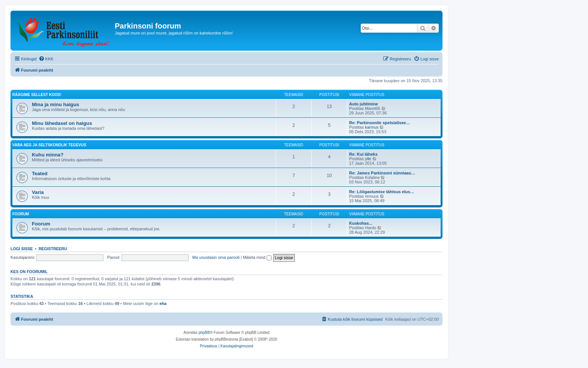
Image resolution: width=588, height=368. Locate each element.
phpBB (204, 333)
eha (163, 303)
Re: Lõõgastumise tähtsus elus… (382, 192)
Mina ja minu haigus (55, 104)
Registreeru (53, 249)
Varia (38, 192)
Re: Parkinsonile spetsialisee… (380, 123)
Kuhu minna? (48, 155)
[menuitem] (46, 59)
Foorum (21, 214)
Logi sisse (22, 249)
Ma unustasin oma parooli (216, 257)
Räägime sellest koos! (37, 95)
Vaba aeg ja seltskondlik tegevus (49, 145)
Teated (40, 173)
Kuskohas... (361, 223)
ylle (368, 159)
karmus (372, 127)
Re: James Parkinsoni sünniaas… (382, 173)
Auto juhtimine (364, 104)
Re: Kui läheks (363, 154)
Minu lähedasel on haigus (62, 123)
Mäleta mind (257, 257)
